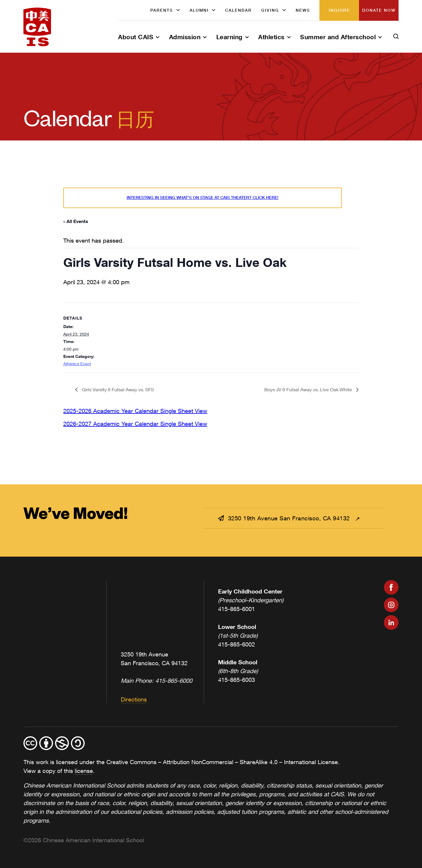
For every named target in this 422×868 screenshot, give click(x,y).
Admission (185, 37)
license (84, 771)
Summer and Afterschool (338, 37)
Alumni (199, 10)
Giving (270, 10)
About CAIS (136, 37)
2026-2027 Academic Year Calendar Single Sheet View (135, 424)
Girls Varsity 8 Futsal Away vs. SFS (117, 389)
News (303, 10)
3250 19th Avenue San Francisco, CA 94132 (285, 518)
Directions (134, 699)
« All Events (76, 221)
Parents (162, 10)
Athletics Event (77, 364)
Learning (229, 37)
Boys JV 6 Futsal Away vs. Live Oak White (309, 389)
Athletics (271, 37)
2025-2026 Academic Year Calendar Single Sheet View (135, 411)
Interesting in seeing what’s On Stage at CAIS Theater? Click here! (203, 198)
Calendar (238, 10)
